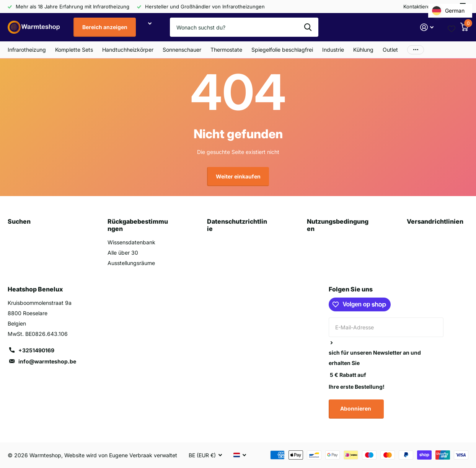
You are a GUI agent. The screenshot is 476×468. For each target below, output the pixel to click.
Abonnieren (356, 408)
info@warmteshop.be (47, 361)
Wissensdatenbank (131, 242)
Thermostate (226, 50)
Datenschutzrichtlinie (237, 225)
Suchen (19, 221)
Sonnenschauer (182, 50)
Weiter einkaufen (238, 176)
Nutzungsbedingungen (338, 225)
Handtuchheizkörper (128, 50)
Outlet (390, 50)
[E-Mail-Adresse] (386, 327)
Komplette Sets (74, 50)
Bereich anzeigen (105, 27)
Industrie (333, 50)
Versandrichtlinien (435, 221)
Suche (308, 27)
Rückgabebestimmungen (138, 225)
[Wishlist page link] (452, 27)
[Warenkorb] (464, 27)
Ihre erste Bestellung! (357, 387)
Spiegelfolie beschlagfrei (282, 50)
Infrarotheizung (27, 50)
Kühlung (363, 50)
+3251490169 (36, 350)
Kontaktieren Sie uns (428, 7)
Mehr (416, 50)
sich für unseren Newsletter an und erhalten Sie (375, 358)
